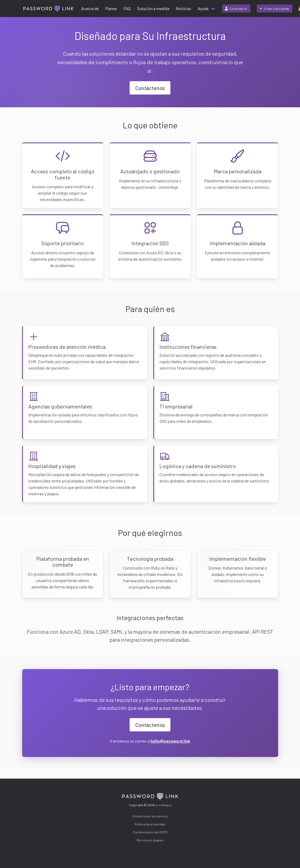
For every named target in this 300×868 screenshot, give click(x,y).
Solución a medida (153, 8)
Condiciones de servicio (150, 816)
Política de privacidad (150, 824)
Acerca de (90, 8)
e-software (163, 805)
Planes (111, 8)
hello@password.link (170, 741)
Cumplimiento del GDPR (150, 832)
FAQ (127, 8)
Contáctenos (150, 88)
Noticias (183, 8)
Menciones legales (150, 840)
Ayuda (203, 8)
